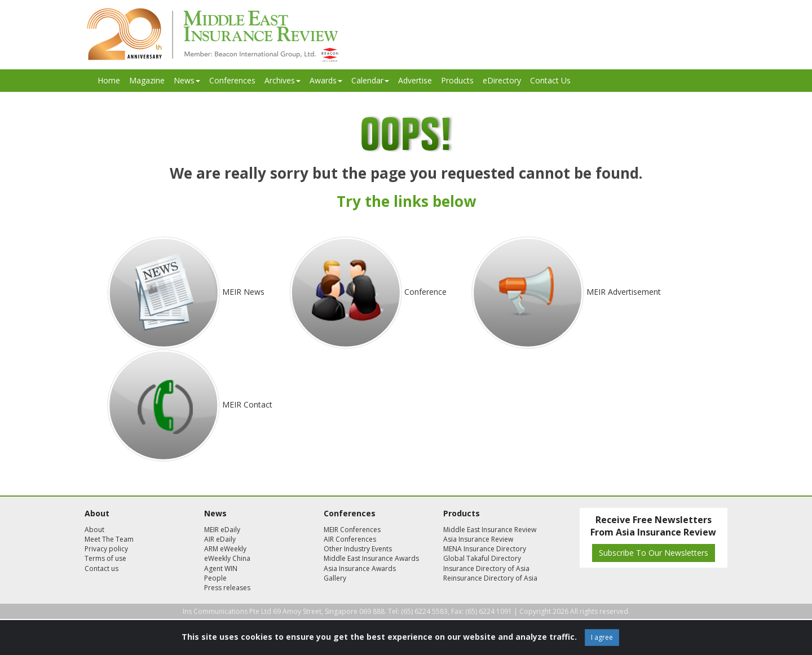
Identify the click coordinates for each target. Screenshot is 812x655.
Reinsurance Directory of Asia (490, 578)
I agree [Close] (602, 637)
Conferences (232, 80)
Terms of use (105, 558)
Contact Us (550, 80)
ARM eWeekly (225, 549)
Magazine (147, 80)
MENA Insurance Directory (485, 549)
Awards (326, 80)
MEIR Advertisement (624, 292)
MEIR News (243, 292)
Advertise (415, 80)
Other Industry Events (358, 549)
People (215, 578)
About (94, 530)
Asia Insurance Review (478, 539)
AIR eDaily (220, 539)
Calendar (370, 80)
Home (109, 80)
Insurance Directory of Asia (486, 568)
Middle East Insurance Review (490, 530)
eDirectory (502, 80)
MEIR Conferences (352, 530)
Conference (425, 292)
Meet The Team (109, 539)
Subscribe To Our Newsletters (654, 553)
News (187, 80)
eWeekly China (227, 558)
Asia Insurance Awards (360, 568)
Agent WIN (221, 568)
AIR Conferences (350, 539)
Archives (283, 80)
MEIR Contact (247, 404)
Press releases (227, 588)
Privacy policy (106, 549)
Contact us (101, 568)
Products (457, 80)
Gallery (335, 578)
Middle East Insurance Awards (371, 558)
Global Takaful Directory (482, 558)
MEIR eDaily (222, 530)
